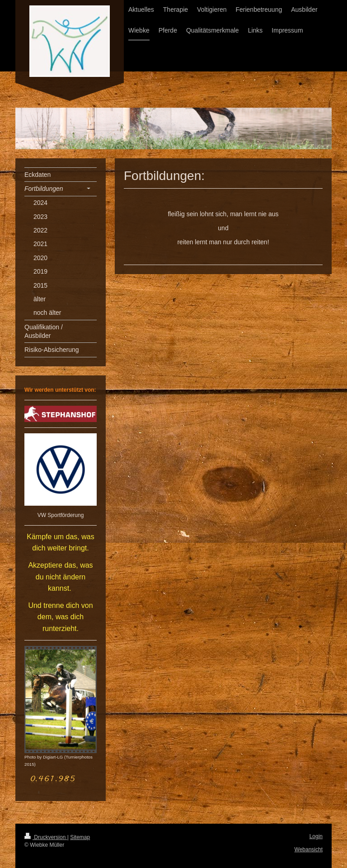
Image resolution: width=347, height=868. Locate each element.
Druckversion (46, 837)
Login (316, 836)
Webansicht (309, 849)
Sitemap (80, 837)
